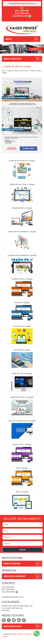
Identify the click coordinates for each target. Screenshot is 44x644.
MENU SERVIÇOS (12, 59)
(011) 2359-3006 (22, 13)
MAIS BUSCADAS (13, 626)
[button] (3, 49)
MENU (9, 39)
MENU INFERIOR (12, 564)
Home (4, 71)
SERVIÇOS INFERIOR (14, 576)
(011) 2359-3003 (22, 11)
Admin (5, 636)
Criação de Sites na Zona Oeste (18, 71)
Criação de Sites (31, 634)
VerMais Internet (17, 634)
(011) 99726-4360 (20, 16)
